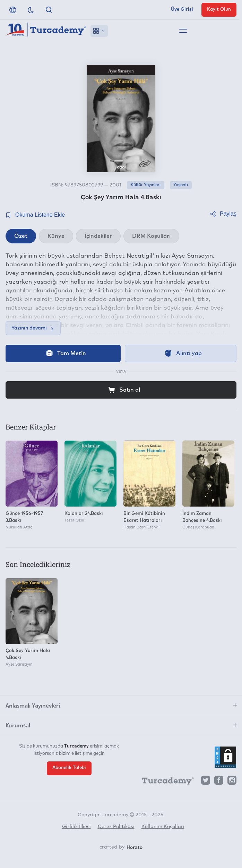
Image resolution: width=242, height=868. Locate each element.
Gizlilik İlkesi (76, 827)
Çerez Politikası (116, 827)
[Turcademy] (165, 782)
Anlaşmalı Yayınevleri (33, 705)
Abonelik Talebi (69, 768)
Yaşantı (181, 185)
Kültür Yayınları (146, 185)
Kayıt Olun (219, 10)
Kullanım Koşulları (163, 827)
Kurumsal (18, 725)
